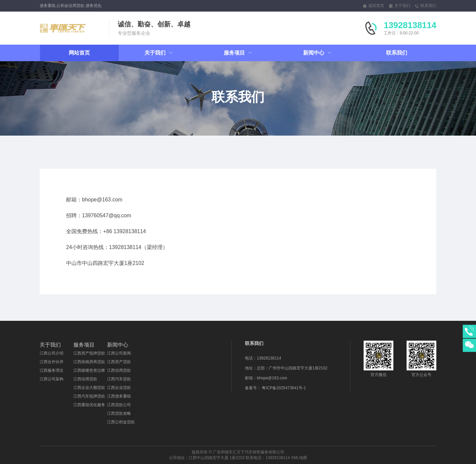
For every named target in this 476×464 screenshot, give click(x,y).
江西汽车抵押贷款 (89, 396)
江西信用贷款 (85, 379)
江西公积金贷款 (121, 422)
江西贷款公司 (119, 405)
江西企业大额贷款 (89, 388)
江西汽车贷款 (119, 379)
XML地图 (299, 458)
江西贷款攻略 (119, 413)
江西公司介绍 (52, 353)
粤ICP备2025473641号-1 (284, 388)
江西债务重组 (119, 396)
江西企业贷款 (119, 388)
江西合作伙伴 (52, 362)
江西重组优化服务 (89, 405)
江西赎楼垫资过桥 (89, 370)
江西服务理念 (52, 370)
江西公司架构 (52, 379)
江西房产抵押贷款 (89, 353)
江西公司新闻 (119, 353)
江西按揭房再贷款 (89, 362)
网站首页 (79, 53)
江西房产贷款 (119, 362)
